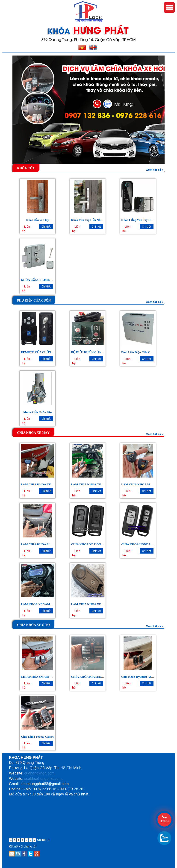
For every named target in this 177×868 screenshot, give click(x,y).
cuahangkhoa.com (39, 773)
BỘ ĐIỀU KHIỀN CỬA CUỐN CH (93, 352)
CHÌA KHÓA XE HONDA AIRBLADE (96, 544)
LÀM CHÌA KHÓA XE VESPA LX (43, 484)
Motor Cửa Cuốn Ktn (37, 412)
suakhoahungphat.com (43, 779)
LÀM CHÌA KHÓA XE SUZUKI (92, 604)
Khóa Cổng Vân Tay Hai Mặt (140, 220)
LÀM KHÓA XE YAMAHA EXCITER (46, 604)
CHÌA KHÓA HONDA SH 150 (141, 544)
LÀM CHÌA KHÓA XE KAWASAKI (94, 484)
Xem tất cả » (155, 170)
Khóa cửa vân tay (37, 220)
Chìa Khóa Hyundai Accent (139, 677)
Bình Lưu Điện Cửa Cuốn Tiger (142, 352)
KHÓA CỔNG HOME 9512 (39, 280)
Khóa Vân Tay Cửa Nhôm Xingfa (92, 220)
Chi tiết (46, 227)
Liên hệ (26, 229)
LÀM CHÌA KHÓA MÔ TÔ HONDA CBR (149, 484)
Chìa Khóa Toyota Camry (37, 737)
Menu (169, 7)
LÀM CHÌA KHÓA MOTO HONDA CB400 (49, 544)
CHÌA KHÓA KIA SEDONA (89, 677)
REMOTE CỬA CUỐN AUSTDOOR (45, 352)
